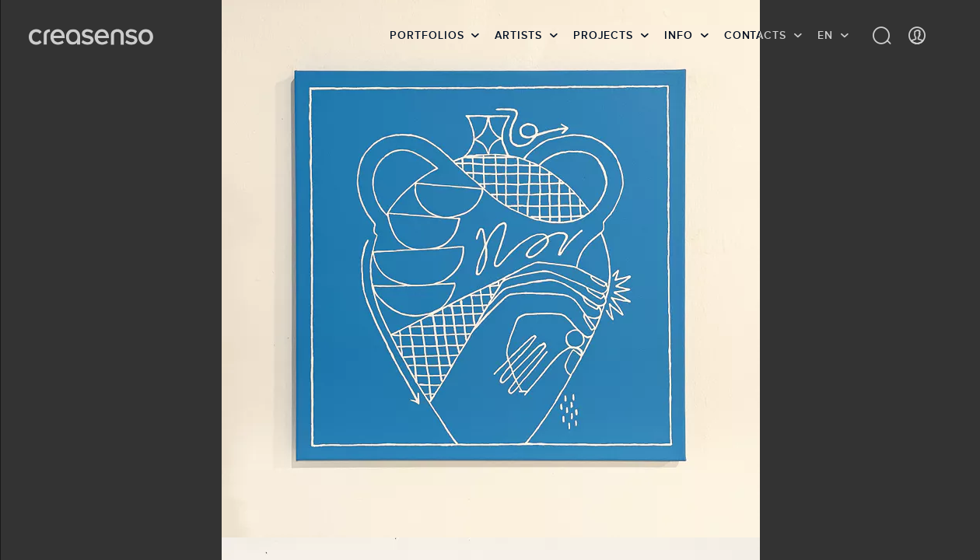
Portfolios (427, 35)
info (679, 35)
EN (825, 35)
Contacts (755, 35)
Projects (603, 35)
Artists (518, 35)
